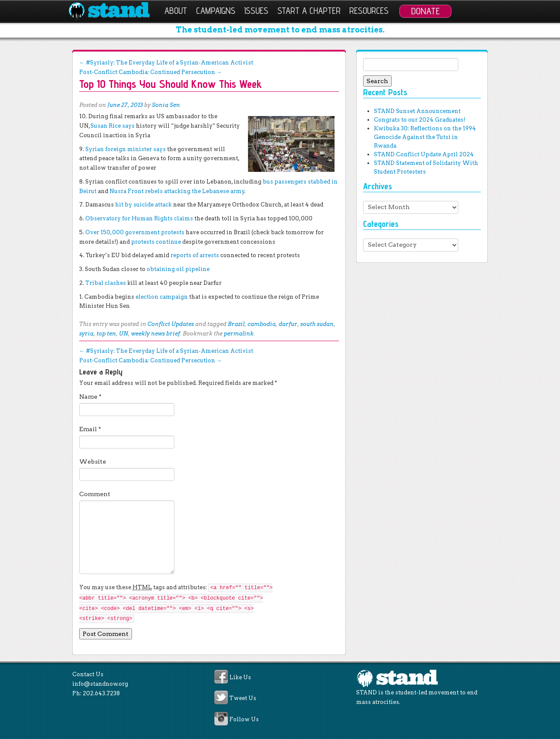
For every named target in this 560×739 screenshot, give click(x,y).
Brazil (236, 324)
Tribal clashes (106, 283)
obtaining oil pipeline (178, 269)
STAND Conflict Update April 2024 (424, 154)
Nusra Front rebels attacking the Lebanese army (177, 191)
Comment (95, 494)
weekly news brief (156, 334)
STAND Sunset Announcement (417, 111)
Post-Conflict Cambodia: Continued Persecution (151, 72)
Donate (425, 11)
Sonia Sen (166, 105)
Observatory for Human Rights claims (139, 218)
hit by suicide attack (143, 205)
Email (90, 429)
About (176, 11)
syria (86, 334)
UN (124, 334)
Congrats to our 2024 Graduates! (420, 120)
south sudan (317, 324)
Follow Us (244, 719)
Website (93, 461)
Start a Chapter (309, 11)
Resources (369, 11)
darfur (288, 324)
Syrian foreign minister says (126, 149)
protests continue (156, 242)
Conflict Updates (171, 324)
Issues (256, 11)
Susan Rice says (113, 126)
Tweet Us (243, 699)
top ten (106, 334)
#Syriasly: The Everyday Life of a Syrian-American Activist (166, 63)
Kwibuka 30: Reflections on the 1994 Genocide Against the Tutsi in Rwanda (425, 137)
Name (90, 397)
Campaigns (216, 11)
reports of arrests (195, 255)
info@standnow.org (100, 684)
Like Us (240, 677)
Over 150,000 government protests (135, 232)
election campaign (162, 297)
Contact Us (88, 674)
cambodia (262, 324)
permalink (239, 334)
